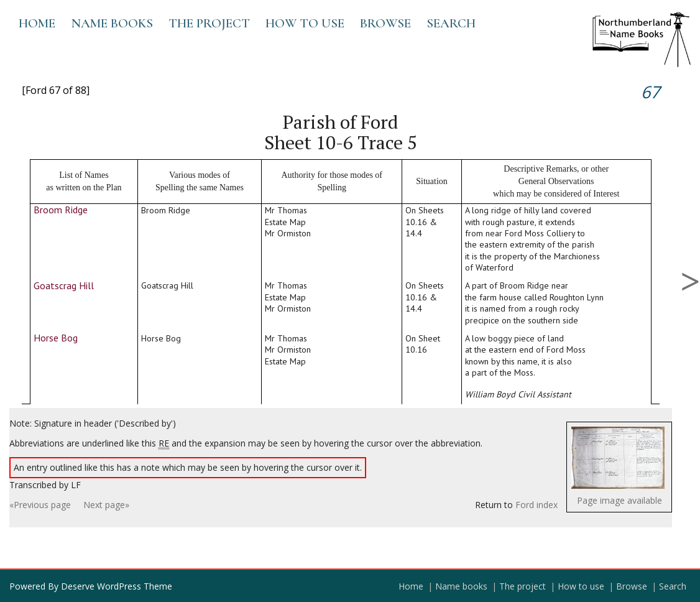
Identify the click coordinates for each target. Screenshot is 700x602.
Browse (385, 23)
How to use (305, 23)
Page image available (619, 500)
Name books (112, 23)
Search (451, 23)
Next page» (106, 505)
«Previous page (40, 505)
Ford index (537, 505)
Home (37, 23)
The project (209, 23)
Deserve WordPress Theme (117, 586)
